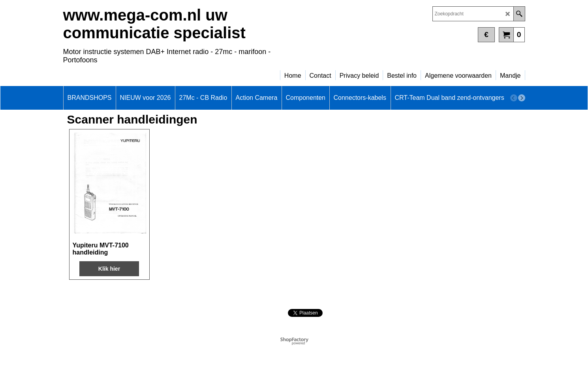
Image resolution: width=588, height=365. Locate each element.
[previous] (514, 98)
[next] (522, 98)
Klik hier (109, 269)
